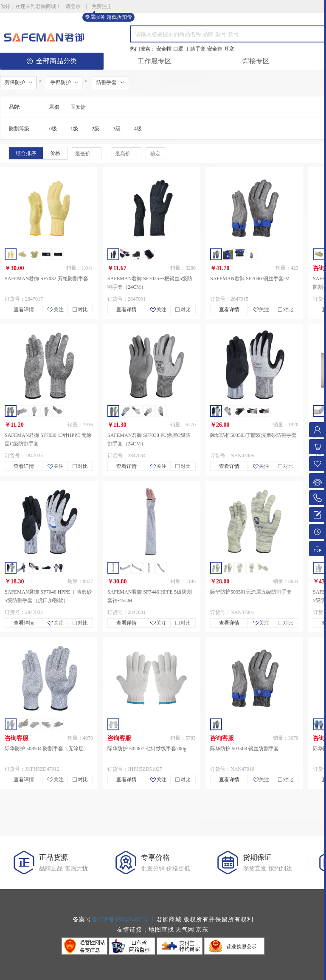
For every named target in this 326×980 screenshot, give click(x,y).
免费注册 (102, 7)
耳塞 (229, 49)
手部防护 (61, 82)
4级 (138, 129)
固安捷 (78, 107)
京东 (202, 930)
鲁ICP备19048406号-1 (123, 919)
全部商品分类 (52, 61)
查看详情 (24, 310)
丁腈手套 (195, 49)
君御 (54, 107)
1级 (74, 129)
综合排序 (26, 153)
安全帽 (164, 49)
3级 (117, 129)
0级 (53, 129)
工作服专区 (155, 61)
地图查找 (161, 930)
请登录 (73, 6)
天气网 (185, 930)
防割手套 (107, 82)
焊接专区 (256, 61)
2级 (96, 129)
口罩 (178, 49)
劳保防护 (15, 82)
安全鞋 (215, 49)
